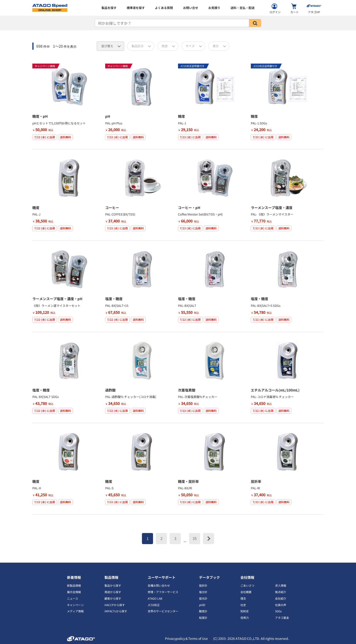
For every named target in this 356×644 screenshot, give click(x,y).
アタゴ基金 (282, 618)
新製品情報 (74, 585)
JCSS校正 (154, 605)
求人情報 (281, 585)
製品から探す (113, 585)
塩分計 (203, 592)
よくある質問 (164, 8)
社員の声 (281, 605)
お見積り (214, 8)
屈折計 (203, 585)
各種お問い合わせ (159, 585)
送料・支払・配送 (242, 8)
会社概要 (246, 592)
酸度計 (203, 611)
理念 (243, 598)
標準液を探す (136, 8)
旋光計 (203, 598)
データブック (209, 577)
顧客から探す (113, 598)
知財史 (245, 611)
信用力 (245, 618)
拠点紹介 (281, 592)
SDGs (278, 611)
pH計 (202, 605)
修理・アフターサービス (163, 592)
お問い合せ (191, 8)
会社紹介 (281, 598)
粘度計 (203, 618)
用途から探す (113, 592)
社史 (243, 605)
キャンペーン (75, 605)
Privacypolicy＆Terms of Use (186, 638)
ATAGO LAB (155, 598)
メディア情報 (75, 611)
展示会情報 (74, 592)
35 (195, 538)
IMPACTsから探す (116, 611)
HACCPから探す (115, 605)
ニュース (73, 598)
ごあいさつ (247, 585)
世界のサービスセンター (163, 611)
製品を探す (109, 8)
